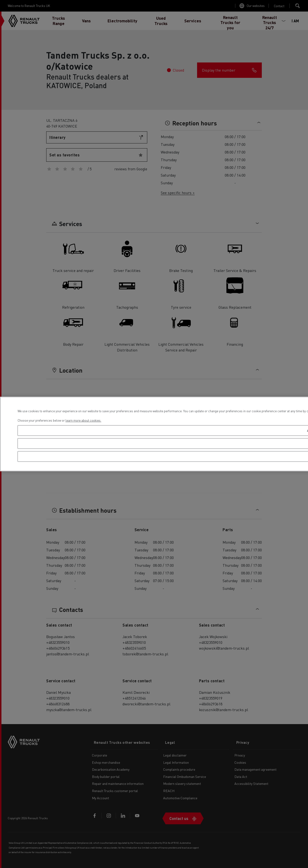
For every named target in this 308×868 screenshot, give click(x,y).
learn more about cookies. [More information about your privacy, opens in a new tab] (83, 420)
